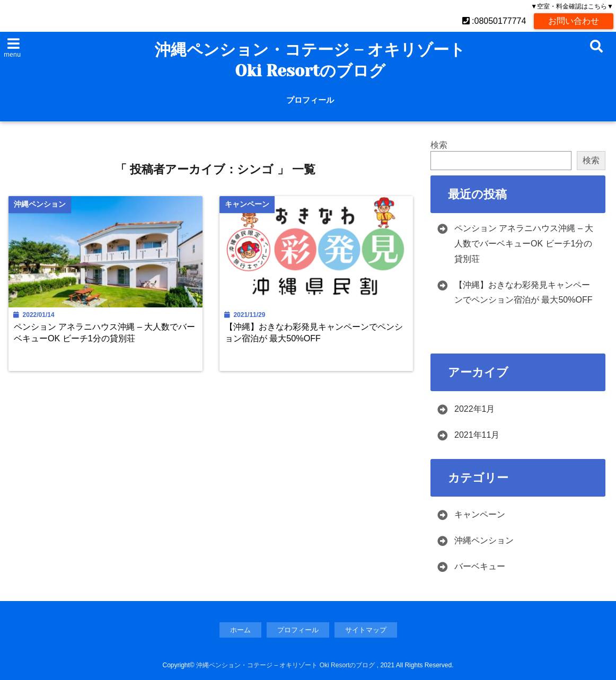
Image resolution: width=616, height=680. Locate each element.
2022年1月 (475, 409)
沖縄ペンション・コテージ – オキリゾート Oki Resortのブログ (310, 60)
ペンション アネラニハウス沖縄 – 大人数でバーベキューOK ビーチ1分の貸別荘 (105, 332)
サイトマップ (366, 630)
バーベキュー (480, 566)
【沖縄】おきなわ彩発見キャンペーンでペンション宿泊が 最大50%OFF (314, 332)
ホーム (240, 630)
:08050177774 (494, 21)
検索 (439, 145)
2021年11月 (477, 435)
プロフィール (310, 100)
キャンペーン (480, 514)
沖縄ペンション (484, 540)
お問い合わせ (574, 21)
